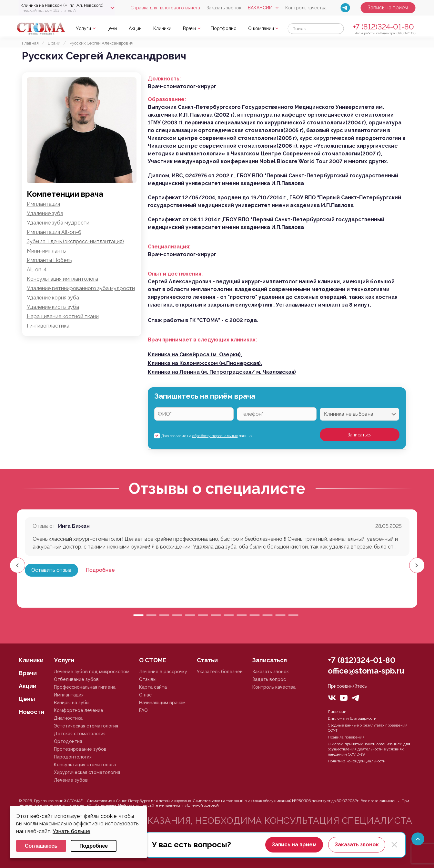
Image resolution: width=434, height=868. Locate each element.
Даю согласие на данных (207, 436)
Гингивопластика (48, 326)
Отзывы (148, 679)
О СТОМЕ (153, 660)
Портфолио (224, 28)
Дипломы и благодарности (352, 718)
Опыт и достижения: (175, 274)
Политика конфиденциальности (357, 761)
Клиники (162, 28)
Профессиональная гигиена (85, 687)
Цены (111, 28)
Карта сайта (153, 687)
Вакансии (260, 8)
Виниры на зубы (72, 703)
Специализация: (169, 247)
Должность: (164, 79)
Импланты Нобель (49, 260)
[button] (417, 565)
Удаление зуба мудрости (58, 223)
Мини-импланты (47, 251)
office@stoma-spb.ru (366, 671)
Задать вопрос (269, 679)
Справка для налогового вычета (165, 8)
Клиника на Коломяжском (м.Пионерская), (205, 363)
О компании (261, 28)
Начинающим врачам (162, 703)
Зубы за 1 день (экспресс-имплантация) (75, 241)
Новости (31, 712)
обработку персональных (215, 436)
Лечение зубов (71, 780)
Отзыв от (44, 526)
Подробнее (100, 570)
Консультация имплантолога (62, 279)
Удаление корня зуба (53, 298)
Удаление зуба (45, 213)
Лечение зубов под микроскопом (92, 672)
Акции (135, 28)
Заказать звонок (224, 8)
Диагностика (68, 718)
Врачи (189, 28)
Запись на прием (388, 8)
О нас (145, 695)
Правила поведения (346, 737)
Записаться (359, 435)
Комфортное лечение (79, 710)
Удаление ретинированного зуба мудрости (81, 288)
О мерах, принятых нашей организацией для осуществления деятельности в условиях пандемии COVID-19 (369, 749)
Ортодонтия (68, 741)
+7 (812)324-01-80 (384, 27)
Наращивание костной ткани (63, 316)
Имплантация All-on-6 (54, 232)
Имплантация (43, 204)
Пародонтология (73, 757)
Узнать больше (71, 831)
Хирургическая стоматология (87, 772)
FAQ (143, 710)
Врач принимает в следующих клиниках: (202, 340)
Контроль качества (306, 8)
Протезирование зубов (80, 749)
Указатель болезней (220, 672)
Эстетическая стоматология (86, 726)
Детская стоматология (80, 734)
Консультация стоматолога (85, 765)
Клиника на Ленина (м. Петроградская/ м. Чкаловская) (222, 372)
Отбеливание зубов (76, 679)
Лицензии (337, 712)
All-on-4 (37, 270)
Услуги (83, 28)
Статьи (207, 660)
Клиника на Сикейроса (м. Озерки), (195, 355)
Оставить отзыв (51, 570)
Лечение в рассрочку (163, 672)
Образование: (167, 99)
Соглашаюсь (41, 846)
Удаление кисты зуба (53, 307)
